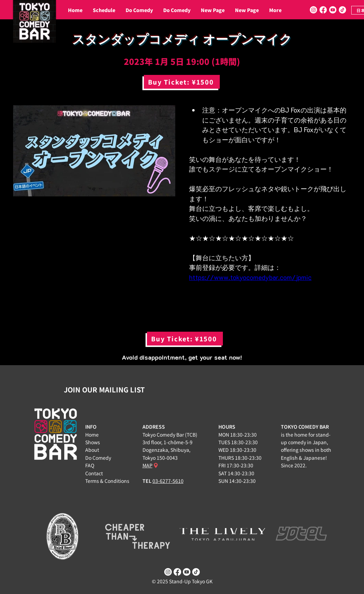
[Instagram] (313, 10)
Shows (93, 442)
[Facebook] (323, 10)
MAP (147, 465)
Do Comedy (98, 458)
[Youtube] (333, 10)
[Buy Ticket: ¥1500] (182, 82)
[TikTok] (342, 10)
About (92, 450)
